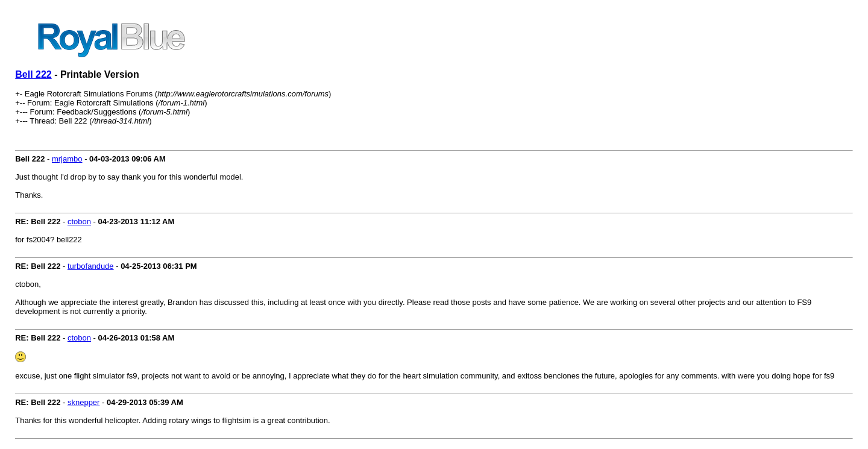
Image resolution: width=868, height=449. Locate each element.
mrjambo (67, 159)
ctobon (79, 221)
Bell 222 (33, 74)
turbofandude (91, 266)
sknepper (83, 402)
